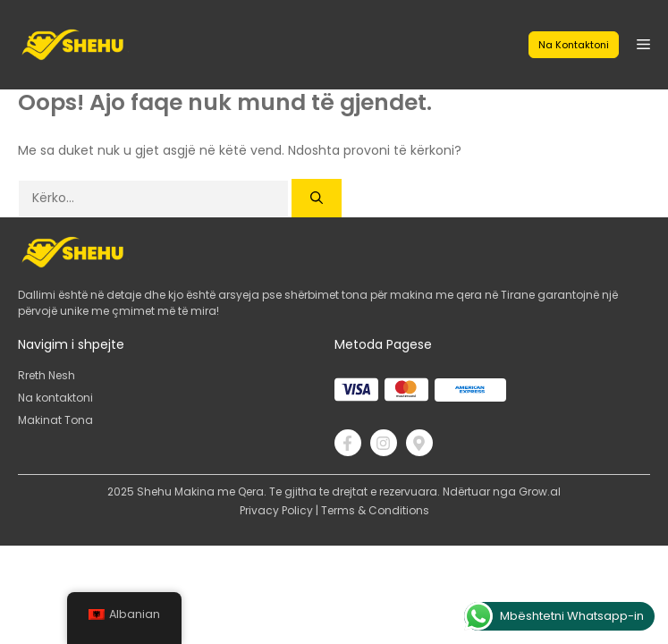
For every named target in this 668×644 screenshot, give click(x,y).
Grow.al (540, 491)
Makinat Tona (55, 420)
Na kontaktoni (574, 45)
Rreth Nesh (47, 375)
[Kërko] (317, 198)
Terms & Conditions (375, 510)
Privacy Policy (276, 510)
